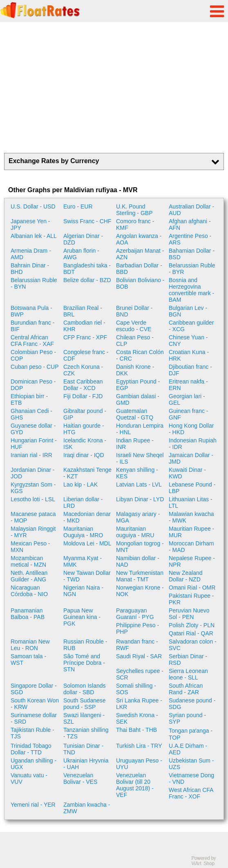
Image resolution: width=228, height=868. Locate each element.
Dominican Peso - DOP (33, 385)
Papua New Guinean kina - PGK (82, 617)
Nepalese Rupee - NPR (192, 561)
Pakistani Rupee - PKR (191, 599)
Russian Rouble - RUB (85, 645)
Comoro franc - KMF (135, 224)
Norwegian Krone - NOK (140, 591)
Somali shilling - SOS (136, 689)
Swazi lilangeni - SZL (84, 718)
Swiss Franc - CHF (87, 221)
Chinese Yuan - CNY (188, 341)
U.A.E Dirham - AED (188, 749)
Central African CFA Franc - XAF (32, 341)
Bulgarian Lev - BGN (188, 311)
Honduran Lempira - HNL (140, 429)
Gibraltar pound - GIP (85, 414)
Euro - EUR (78, 206)
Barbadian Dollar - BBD (139, 269)
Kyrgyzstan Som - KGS (33, 488)
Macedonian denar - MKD (87, 517)
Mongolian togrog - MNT (140, 547)
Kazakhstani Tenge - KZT (87, 473)
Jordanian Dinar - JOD (32, 473)
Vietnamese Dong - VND (191, 778)
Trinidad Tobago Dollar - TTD (31, 749)
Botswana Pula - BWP (31, 311)
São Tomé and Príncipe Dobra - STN (84, 663)
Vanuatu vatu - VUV (29, 778)
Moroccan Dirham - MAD (191, 547)
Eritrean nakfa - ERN (188, 385)
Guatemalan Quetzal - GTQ (135, 414)
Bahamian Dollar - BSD (192, 254)
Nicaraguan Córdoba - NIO (29, 591)
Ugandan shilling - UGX (34, 764)
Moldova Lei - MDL (87, 543)
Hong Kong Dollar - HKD (191, 429)
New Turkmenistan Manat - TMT (140, 576)
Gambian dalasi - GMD (138, 399)
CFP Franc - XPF (85, 337)
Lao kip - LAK (80, 484)
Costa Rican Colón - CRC (140, 355)
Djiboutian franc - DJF (190, 370)
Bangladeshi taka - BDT (87, 269)
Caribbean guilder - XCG (191, 326)
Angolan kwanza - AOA (139, 239)
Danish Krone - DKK (135, 370)
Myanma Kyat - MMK (83, 561)
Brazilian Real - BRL (83, 311)
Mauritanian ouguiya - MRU (135, 532)
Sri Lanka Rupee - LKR (139, 704)
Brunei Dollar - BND (134, 311)
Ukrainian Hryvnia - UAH (86, 764)
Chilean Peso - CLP (135, 341)
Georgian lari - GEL (187, 399)
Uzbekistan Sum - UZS (191, 764)
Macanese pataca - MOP (33, 517)
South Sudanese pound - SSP (85, 704)
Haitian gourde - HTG (84, 429)
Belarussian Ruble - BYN (34, 283)
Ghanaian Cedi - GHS (31, 414)
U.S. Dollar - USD (33, 206)
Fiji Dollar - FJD (83, 396)
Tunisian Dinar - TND (83, 749)
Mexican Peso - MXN (30, 547)
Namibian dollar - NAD (138, 561)
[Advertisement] (114, 87)
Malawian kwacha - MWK (191, 517)
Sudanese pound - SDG (192, 704)
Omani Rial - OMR (192, 588)
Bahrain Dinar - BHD (30, 269)
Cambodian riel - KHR (84, 326)
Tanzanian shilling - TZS (86, 733)
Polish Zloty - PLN (192, 625)
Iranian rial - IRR (31, 455)
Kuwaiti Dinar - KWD (187, 473)
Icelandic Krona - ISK (85, 444)
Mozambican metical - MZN (28, 561)
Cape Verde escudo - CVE (134, 326)
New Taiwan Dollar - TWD (87, 576)
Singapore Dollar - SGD (34, 689)
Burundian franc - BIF (32, 326)
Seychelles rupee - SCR (140, 674)
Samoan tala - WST (28, 659)
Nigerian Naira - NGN (83, 591)
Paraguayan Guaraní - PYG (135, 614)
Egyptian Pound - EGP (138, 385)
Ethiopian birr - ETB (29, 399)
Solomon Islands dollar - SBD (85, 689)
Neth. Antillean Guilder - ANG (29, 576)
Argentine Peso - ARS (190, 239)
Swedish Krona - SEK (137, 718)
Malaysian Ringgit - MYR (33, 532)
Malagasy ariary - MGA (138, 517)
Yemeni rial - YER (33, 805)
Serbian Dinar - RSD (188, 659)
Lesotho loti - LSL (33, 499)
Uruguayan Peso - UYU (139, 764)
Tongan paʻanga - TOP (191, 734)
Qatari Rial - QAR (191, 633)
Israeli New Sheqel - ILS (140, 458)
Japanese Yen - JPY (30, 224)
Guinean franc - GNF (189, 414)
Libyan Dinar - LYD (140, 499)
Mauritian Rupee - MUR (191, 532)
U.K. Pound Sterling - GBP (134, 210)
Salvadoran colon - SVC (193, 645)
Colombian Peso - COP (33, 355)
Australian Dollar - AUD (191, 210)
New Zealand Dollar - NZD (186, 576)
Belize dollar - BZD (87, 280)
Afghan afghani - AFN (190, 224)
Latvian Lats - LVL (139, 484)
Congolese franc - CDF (86, 355)
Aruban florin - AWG (81, 254)
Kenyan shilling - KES (137, 473)
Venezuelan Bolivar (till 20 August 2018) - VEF (135, 785)
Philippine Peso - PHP (137, 628)
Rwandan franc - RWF (137, 645)
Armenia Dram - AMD (31, 254)
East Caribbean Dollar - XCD (83, 385)
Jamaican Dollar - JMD (191, 458)
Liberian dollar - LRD (83, 502)
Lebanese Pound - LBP (192, 488)
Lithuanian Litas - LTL (191, 502)
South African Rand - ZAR (186, 689)
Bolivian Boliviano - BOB (140, 283)
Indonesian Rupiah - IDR (193, 444)
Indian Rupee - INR (135, 444)
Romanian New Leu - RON (30, 645)
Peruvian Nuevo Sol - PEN (189, 614)
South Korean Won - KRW (35, 704)
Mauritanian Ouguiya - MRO (83, 532)
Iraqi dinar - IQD (84, 455)
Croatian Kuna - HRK (189, 355)
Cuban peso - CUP (35, 367)
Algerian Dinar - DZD (83, 239)
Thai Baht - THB (136, 730)
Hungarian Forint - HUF (34, 444)
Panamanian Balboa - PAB (28, 614)
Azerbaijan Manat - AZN (140, 254)
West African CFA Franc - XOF (191, 793)
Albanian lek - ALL (34, 236)
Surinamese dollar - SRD (34, 718)
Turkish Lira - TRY (139, 746)
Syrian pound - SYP (187, 718)
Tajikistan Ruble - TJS (32, 733)
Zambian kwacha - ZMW (87, 808)
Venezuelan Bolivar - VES (80, 778)
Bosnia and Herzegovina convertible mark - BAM (191, 290)
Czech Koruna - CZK (83, 370)
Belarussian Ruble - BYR (192, 269)
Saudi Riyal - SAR (139, 656)
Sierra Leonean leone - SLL (188, 674)
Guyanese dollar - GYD (33, 429)
